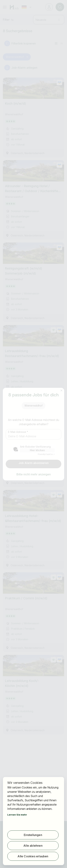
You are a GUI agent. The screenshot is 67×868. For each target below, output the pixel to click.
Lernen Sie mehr (17, 815)
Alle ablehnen (33, 846)
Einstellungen (33, 835)
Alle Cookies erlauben (33, 856)
